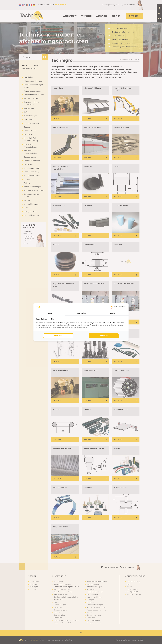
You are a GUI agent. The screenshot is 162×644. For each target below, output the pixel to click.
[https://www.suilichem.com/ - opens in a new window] (118, 307)
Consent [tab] (49, 313)
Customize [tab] (58, 336)
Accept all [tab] (104, 336)
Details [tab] (113, 313)
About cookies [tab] (81, 313)
